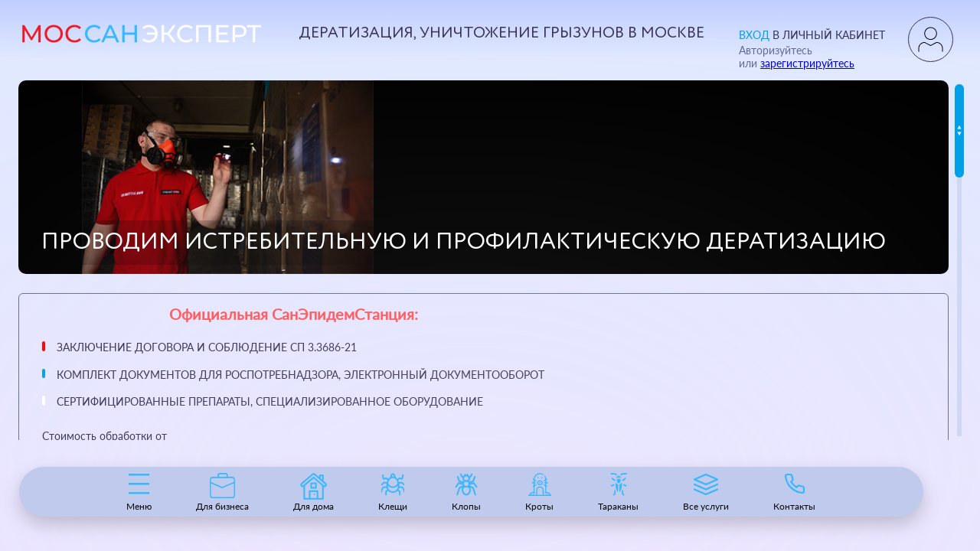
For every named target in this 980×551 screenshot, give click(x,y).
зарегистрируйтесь (807, 63)
